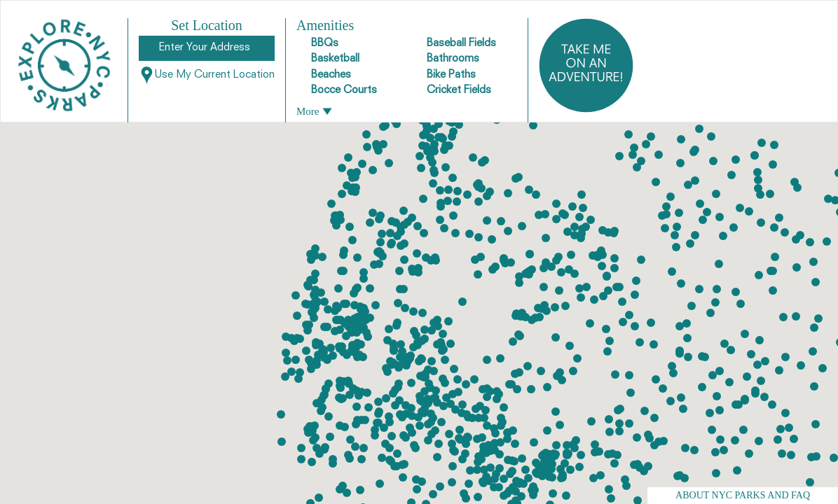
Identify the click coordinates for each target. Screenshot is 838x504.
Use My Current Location (207, 75)
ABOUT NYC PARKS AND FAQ (743, 495)
